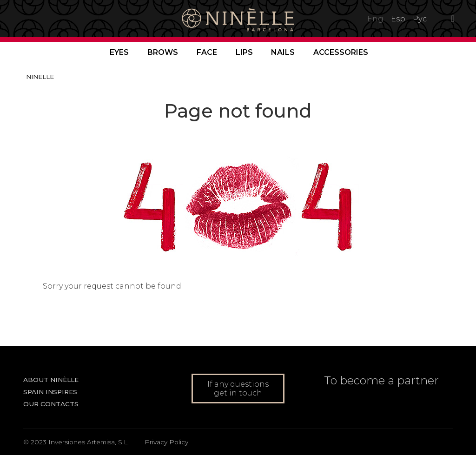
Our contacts (51, 404)
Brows (163, 52)
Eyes (119, 52)
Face (207, 52)
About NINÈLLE (51, 380)
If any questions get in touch (238, 389)
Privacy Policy (166, 442)
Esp (398, 19)
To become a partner (381, 380)
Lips (244, 52)
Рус (420, 19)
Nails (283, 52)
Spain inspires (50, 392)
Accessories (341, 52)
